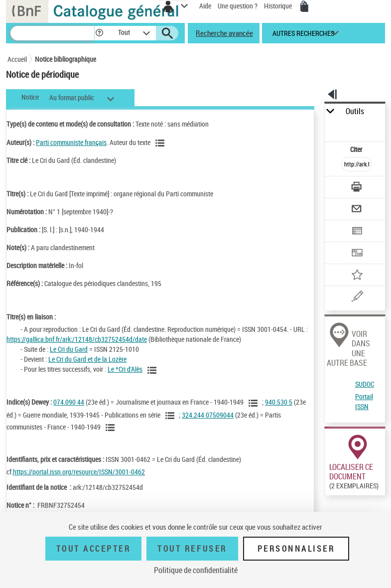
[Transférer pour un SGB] (357, 254)
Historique (279, 6)
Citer (357, 149)
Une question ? (238, 6)
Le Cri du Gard (69, 349)
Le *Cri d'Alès (125, 369)
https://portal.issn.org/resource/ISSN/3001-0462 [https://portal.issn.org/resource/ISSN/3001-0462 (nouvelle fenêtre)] (79, 472)
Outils (355, 111)
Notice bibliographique (65, 59)
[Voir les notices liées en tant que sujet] (255, 403)
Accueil (17, 59)
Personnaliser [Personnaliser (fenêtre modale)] (296, 549)
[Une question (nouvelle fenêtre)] (357, 298)
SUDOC (365, 384)
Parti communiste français (71, 142)
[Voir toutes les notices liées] (153, 370)
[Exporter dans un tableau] (357, 232)
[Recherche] (52, 33)
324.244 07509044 (208, 415)
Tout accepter (94, 549)
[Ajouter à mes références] (357, 276)
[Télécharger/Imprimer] (357, 188)
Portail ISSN (364, 401)
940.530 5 (279, 402)
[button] (99, 33)
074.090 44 (69, 402)
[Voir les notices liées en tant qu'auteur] (161, 143)
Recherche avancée (224, 33)
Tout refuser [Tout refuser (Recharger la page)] (192, 549)
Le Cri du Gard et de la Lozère (87, 359)
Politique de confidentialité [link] (196, 570)
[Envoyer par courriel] (357, 210)
